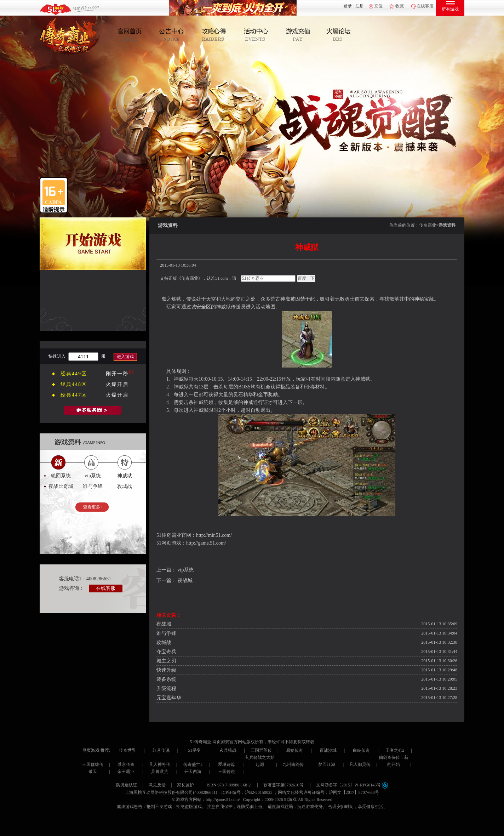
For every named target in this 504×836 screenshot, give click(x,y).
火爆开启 (117, 384)
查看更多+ (93, 507)
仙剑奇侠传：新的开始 (394, 761)
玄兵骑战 (228, 750)
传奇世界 (127, 750)
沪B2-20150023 (259, 792)
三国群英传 (261, 750)
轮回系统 (61, 476)
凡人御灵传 (360, 764)
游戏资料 (447, 225)
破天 (93, 772)
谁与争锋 (166, 633)
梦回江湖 (327, 764)
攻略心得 (215, 35)
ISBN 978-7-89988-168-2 (229, 785)
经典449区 (74, 374)
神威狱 (125, 476)
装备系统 (166, 679)
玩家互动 (338, 35)
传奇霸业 (428, 225)
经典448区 (74, 384)
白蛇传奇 (361, 750)
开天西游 (193, 772)
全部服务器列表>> (93, 410)
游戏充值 (297, 35)
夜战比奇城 (61, 486)
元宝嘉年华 (169, 698)
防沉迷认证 (127, 785)
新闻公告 (174, 35)
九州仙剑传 (293, 764)
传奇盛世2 (193, 764)
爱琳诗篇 (227, 764)
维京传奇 (126, 764)
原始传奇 (294, 750)
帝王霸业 (126, 772)
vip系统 (186, 570)
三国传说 (227, 772)
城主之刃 (166, 661)
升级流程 (166, 689)
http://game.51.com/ (206, 543)
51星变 (194, 750)
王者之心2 (395, 750)
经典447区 (74, 395)
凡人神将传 (160, 764)
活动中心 (256, 35)
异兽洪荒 (160, 772)
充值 (378, 6)
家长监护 (185, 785)
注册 (360, 6)
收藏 (400, 6)
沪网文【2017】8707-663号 (354, 792)
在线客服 (425, 6)
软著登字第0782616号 (283, 785)
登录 (348, 6)
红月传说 (161, 750)
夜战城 (185, 581)
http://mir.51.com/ (214, 535)
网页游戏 (91, 750)
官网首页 (133, 35)
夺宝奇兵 (166, 652)
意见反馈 (157, 785)
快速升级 (166, 670)
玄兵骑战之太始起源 (260, 761)
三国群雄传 (93, 764)
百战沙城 (328, 750)
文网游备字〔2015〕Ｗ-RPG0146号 (352, 785)
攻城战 (164, 642)
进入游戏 (125, 357)
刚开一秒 (117, 374)
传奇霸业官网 (176, 535)
